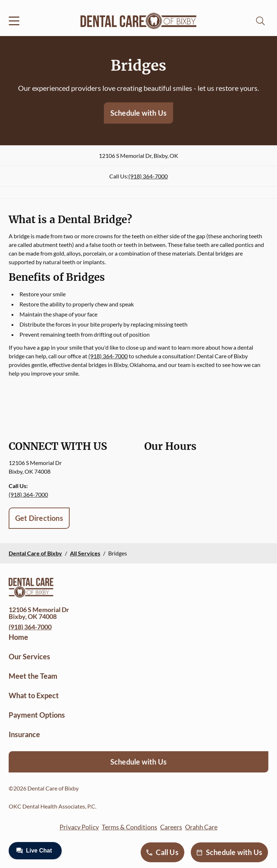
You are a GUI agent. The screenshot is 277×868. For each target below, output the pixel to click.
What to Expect (34, 695)
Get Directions (39, 518)
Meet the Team (33, 676)
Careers (171, 827)
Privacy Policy (79, 827)
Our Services (29, 656)
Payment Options (37, 715)
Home (18, 637)
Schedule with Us (138, 113)
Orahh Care (201, 827)
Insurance (24, 734)
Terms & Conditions (129, 827)
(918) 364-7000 (148, 176)
